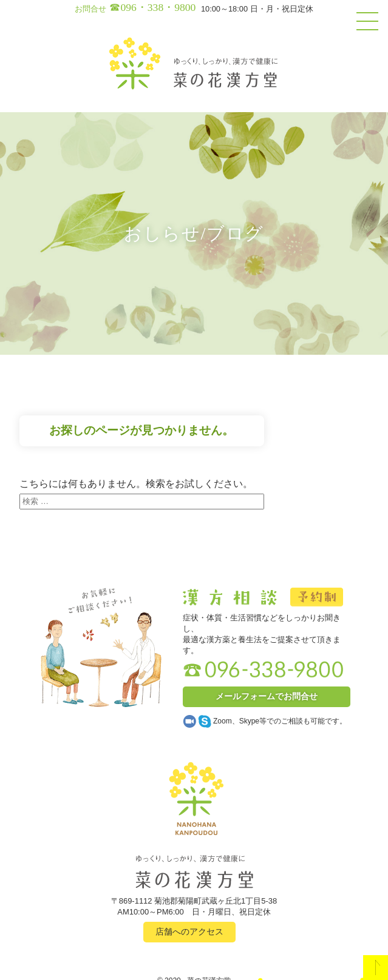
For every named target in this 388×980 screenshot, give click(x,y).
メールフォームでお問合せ (267, 696)
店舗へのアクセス (189, 931)
